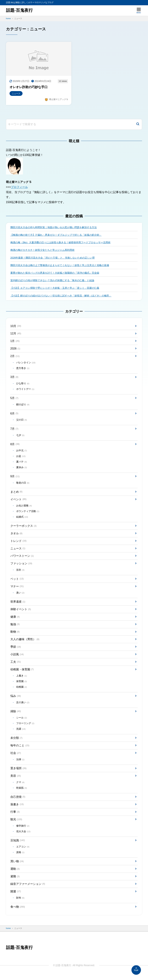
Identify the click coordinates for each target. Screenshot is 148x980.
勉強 (15, 627)
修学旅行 (23, 831)
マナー (17, 589)
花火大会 (23, 836)
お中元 (22, 452)
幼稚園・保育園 (22, 673)
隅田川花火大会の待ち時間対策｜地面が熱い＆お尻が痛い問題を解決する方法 (54, 227)
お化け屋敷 (24, 508)
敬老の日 (23, 485)
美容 (16, 780)
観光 (16, 824)
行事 (15, 816)
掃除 (16, 715)
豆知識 (18, 845)
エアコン (23, 852)
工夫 (16, 665)
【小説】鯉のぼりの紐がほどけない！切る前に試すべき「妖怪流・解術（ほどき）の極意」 (61, 296)
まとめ (16, 494)
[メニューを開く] (139, 11)
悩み (16, 700)
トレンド (18, 543)
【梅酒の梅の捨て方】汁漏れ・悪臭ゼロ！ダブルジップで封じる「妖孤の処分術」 (56, 235)
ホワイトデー (25, 390)
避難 (15, 882)
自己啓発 (18, 801)
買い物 (17, 866)
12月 (16, 334)
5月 (14, 399)
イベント (18, 501)
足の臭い (23, 706)
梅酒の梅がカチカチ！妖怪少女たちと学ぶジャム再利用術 (42, 250)
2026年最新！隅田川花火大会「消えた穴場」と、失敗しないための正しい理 (53, 258)
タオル (16, 536)
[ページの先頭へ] (136, 970)
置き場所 (18, 773)
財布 (20, 903)
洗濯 (21, 733)
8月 (15, 446)
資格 (20, 858)
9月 (15, 478)
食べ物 (18, 912)
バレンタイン (26, 364)
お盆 (21, 458)
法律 (20, 764)
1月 (15, 342)
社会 (16, 757)
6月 (14, 415)
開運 (16, 897)
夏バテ (22, 464)
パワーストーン (22, 558)
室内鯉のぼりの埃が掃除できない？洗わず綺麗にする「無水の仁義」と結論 (52, 281)
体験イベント (21, 612)
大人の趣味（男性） (25, 643)
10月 (16, 327)
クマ (20, 787)
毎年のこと (20, 750)
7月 (14, 430)
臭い (20, 596)
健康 (15, 620)
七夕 (20, 437)
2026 (15, 349)
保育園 (22, 685)
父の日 (22, 421)
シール (22, 722)
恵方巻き (23, 369)
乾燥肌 (22, 792)
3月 (14, 378)
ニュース (18, 551)
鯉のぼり (23, 406)
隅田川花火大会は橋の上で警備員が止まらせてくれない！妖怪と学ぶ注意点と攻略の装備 (60, 266)
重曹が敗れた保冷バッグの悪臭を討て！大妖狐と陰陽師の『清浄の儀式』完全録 (55, 273)
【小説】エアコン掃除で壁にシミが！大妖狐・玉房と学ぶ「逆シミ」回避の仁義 (55, 288)
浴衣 (20, 573)
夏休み (22, 469)
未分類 (16, 742)
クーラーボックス (24, 528)
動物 (15, 635)
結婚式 (22, 519)
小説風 (17, 658)
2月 (15, 357)
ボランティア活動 (28, 514)
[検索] (138, 125)
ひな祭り (23, 385)
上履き (22, 679)
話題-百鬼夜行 (19, 10)
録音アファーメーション (28, 889)
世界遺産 (18, 605)
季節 (16, 650)
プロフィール (19, 187)
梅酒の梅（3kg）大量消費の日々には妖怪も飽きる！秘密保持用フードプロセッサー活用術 (61, 243)
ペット (17, 581)
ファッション (21, 566)
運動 (15, 874)
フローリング (25, 727)
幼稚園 (22, 691)
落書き (17, 809)
